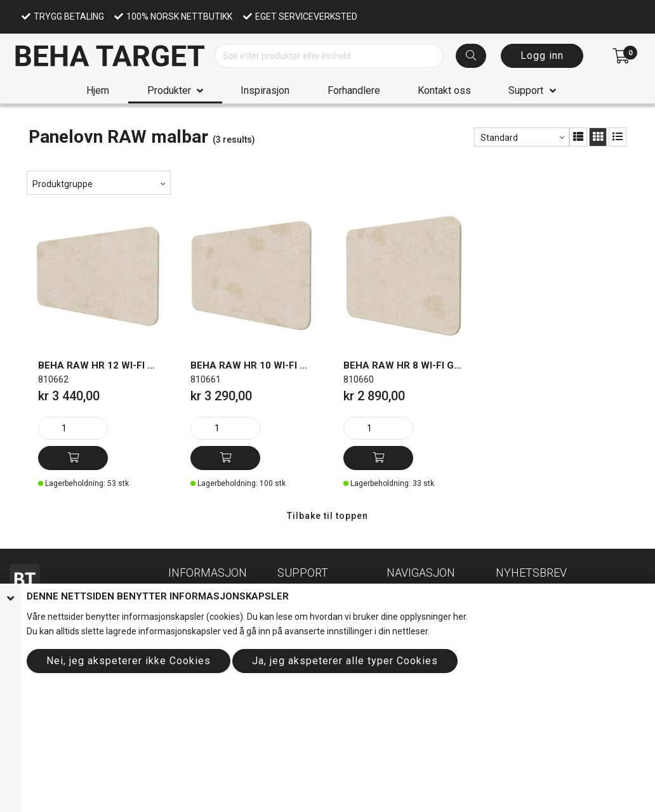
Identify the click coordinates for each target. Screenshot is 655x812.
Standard (499, 138)
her (460, 617)
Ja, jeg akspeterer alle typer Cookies (345, 661)
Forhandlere (354, 90)
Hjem (98, 90)
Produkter (169, 90)
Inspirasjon (265, 90)
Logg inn (542, 56)
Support (526, 90)
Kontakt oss (444, 90)
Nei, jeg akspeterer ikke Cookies (129, 661)
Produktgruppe (63, 184)
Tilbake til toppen (327, 516)
